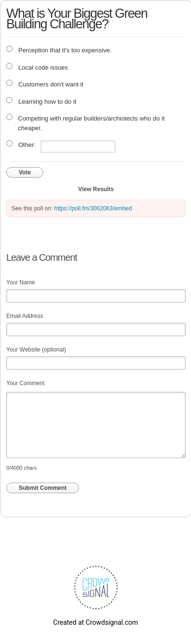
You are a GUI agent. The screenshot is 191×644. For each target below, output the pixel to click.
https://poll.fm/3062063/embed (93, 208)
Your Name (21, 282)
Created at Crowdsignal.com (95, 622)
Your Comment (25, 383)
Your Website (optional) (36, 350)
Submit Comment (43, 488)
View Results (96, 189)
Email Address (25, 316)
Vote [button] (25, 172)
